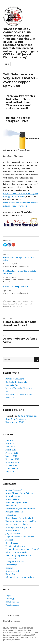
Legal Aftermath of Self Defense (20, 537)
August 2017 (11, 472)
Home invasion (12, 530)
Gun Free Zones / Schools (17, 524)
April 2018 (10, 447)
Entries (11, 599)
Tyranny (9, 568)
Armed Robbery (12, 499)
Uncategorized (12, 571)
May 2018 (10, 444)
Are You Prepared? (14, 490)
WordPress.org (12, 605)
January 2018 (11, 456)
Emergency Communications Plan (21, 521)
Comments (12, 602)
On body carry (12, 543)
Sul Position (11, 559)
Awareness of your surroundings (20, 509)
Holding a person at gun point (19, 527)
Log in (8, 596)
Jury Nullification (13, 534)
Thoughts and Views (15, 562)
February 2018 (12, 453)
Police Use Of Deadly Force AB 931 (16, 287)
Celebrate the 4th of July (16, 382)
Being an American (14, 512)
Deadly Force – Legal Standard (19, 518)
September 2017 (12, 469)
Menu (7, 64)
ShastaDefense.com (12, 621)
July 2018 (9, 440)
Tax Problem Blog (11, 616)
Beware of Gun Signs (15, 379)
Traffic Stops (11, 565)
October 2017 (11, 465)
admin (9, 302)
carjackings (11, 515)
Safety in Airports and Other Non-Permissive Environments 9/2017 (21, 419)
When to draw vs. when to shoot (20, 577)
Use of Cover (11, 574)
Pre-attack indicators (15, 546)
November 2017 (12, 462)
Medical (9, 540)
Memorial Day (12, 385)
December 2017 (12, 459)
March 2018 (11, 450)
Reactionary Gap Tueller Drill (19, 555)
